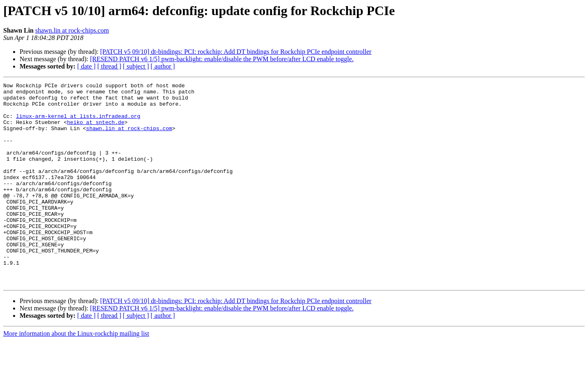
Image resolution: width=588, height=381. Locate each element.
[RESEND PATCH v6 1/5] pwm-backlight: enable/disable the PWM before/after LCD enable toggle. (222, 59)
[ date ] (86, 66)
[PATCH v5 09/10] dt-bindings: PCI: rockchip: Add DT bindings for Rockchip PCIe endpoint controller (236, 52)
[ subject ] (136, 66)
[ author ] (163, 66)
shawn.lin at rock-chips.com (72, 30)
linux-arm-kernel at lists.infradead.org (78, 123)
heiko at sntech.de (96, 131)
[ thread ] (109, 66)
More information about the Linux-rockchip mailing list (76, 374)
